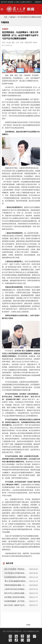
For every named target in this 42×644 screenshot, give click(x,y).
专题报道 (12, 17)
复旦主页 (4, 2)
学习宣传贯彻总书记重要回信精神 (29, 17)
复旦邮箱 (10, 2)
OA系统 (17, 2)
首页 (6, 17)
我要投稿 (38, 2)
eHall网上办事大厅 (26, 2)
